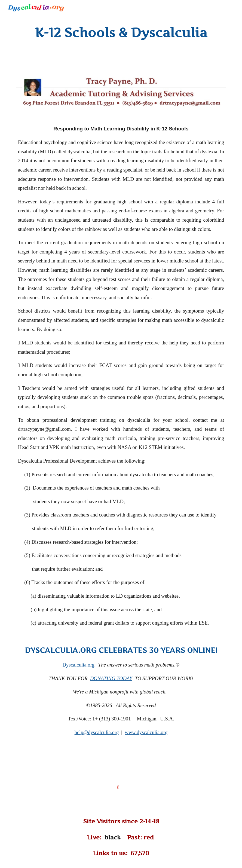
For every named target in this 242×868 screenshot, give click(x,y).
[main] (121, 33)
